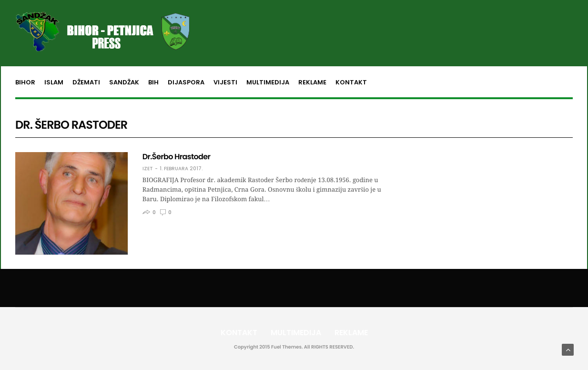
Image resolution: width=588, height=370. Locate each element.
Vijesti (225, 82)
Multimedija (268, 82)
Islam (54, 82)
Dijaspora (186, 82)
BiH (153, 82)
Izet (148, 169)
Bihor (25, 82)
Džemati (86, 82)
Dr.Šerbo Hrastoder (177, 157)
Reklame (312, 82)
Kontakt (351, 82)
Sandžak (124, 82)
